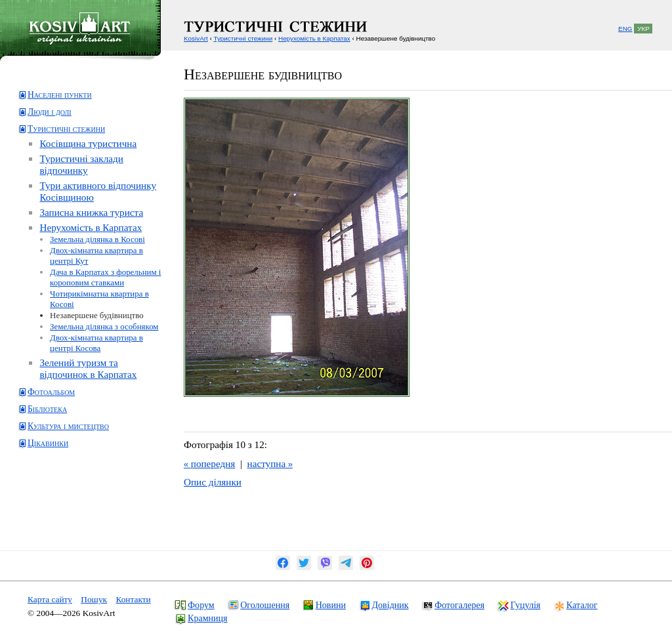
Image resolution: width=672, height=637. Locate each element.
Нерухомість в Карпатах (91, 227)
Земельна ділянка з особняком (104, 326)
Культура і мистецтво (68, 426)
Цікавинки (48, 443)
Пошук (94, 599)
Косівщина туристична (88, 143)
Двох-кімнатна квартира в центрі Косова (96, 343)
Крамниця (207, 618)
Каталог (582, 605)
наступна (270, 463)
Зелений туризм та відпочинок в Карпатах (88, 368)
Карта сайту (50, 599)
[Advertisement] (69, 509)
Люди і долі (50, 112)
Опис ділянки (213, 482)
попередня (209, 463)
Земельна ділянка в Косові (97, 239)
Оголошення (265, 605)
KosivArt (196, 38)
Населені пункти (60, 95)
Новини (331, 605)
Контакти (133, 599)
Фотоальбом (51, 392)
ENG (625, 29)
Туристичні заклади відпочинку (81, 164)
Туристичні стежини (66, 129)
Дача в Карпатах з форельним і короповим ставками (105, 277)
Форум (201, 605)
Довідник (390, 605)
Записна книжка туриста (91, 212)
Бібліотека (47, 409)
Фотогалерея (459, 605)
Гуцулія (526, 605)
